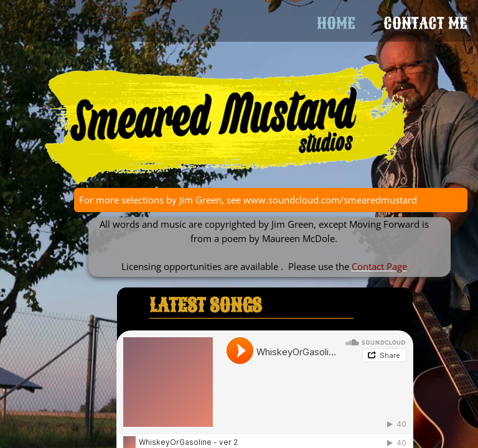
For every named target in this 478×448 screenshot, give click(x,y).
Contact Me (425, 23)
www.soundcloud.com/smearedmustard (330, 200)
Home (336, 23)
